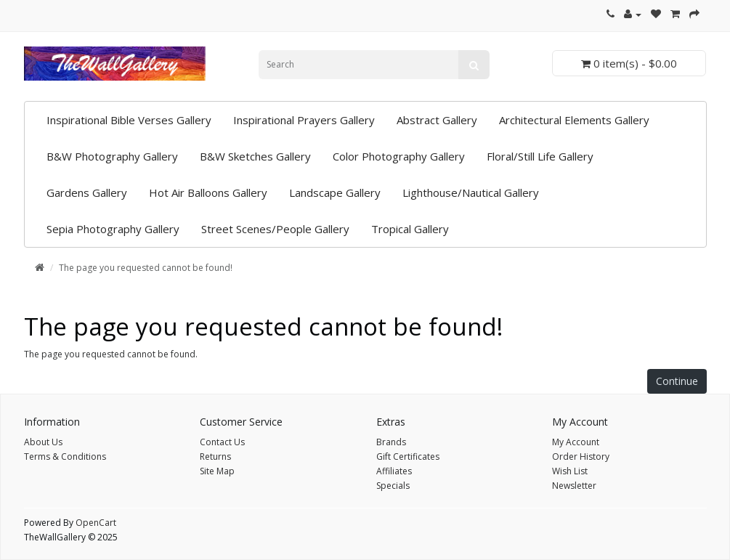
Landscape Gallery (335, 192)
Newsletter (574, 486)
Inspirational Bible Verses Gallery (129, 120)
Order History (581, 456)
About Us (43, 442)
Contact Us (222, 442)
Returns (215, 456)
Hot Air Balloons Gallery (208, 192)
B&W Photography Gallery (112, 156)
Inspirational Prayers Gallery (304, 120)
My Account (576, 442)
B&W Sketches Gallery (255, 156)
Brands (391, 442)
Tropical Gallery (410, 229)
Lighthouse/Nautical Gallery (471, 192)
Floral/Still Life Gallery (540, 156)
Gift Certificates (408, 456)
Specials (393, 486)
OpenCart (96, 523)
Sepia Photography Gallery (113, 229)
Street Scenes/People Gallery (275, 229)
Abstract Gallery (437, 120)
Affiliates (394, 471)
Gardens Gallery (87, 192)
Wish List (570, 471)
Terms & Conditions (65, 456)
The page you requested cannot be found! (146, 268)
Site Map (217, 471)
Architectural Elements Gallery (574, 120)
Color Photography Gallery (399, 156)
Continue (677, 381)
